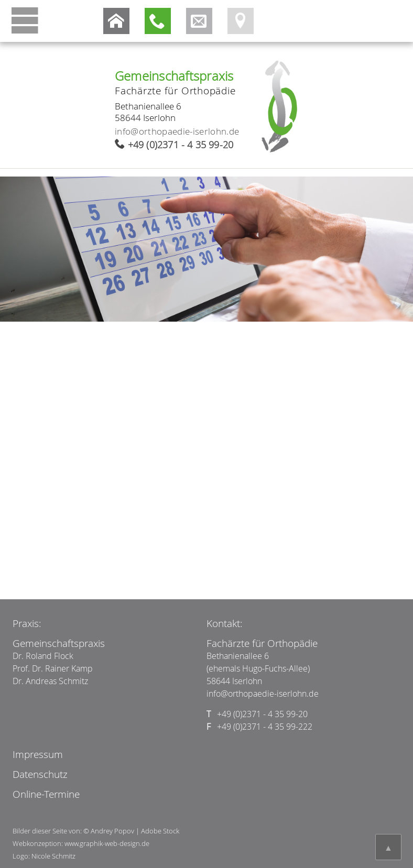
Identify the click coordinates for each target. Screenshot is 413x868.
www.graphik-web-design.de (107, 844)
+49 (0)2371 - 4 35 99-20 (181, 145)
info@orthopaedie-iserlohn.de (177, 131)
